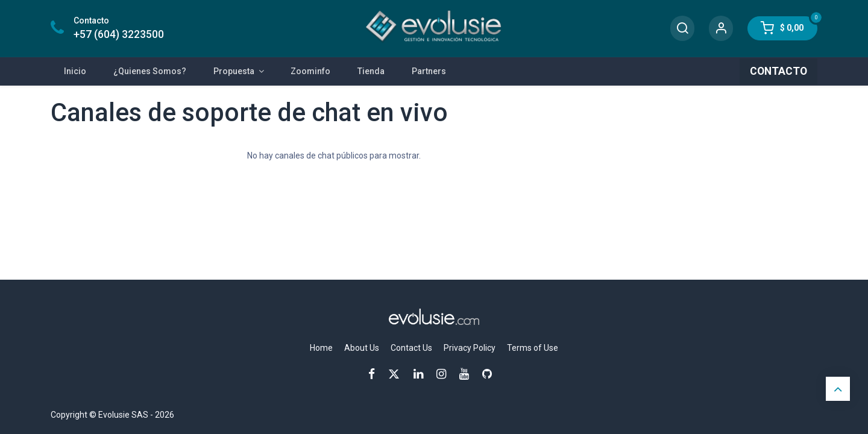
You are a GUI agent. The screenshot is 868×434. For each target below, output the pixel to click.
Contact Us (411, 348)
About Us (362, 348)
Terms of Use (533, 348)
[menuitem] (75, 71)
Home (321, 348)
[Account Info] (721, 29)
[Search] (682, 29)
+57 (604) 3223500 (119, 34)
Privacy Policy (470, 348)
